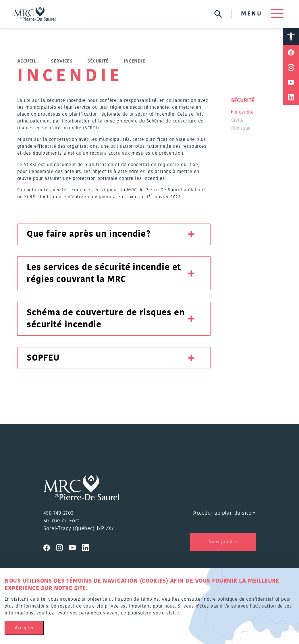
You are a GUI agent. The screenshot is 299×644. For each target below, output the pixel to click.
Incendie (244, 112)
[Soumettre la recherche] (218, 14)
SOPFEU (43, 358)
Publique (241, 128)
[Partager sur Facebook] (291, 52)
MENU (262, 14)
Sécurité (98, 61)
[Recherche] (147, 14)
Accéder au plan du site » (225, 513)
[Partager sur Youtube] (291, 82)
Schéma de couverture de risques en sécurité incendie (106, 319)
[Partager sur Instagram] (291, 67)
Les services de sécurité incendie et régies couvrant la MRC (104, 273)
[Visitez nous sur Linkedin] (88, 547)
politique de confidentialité (248, 599)
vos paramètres (88, 613)
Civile (238, 120)
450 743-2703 (59, 513)
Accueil (27, 61)
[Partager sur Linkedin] (291, 97)
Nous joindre (223, 542)
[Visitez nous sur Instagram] (63, 547)
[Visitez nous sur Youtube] (76, 547)
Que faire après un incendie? (89, 234)
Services (62, 61)
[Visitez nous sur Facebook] (50, 547)
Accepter (24, 628)
